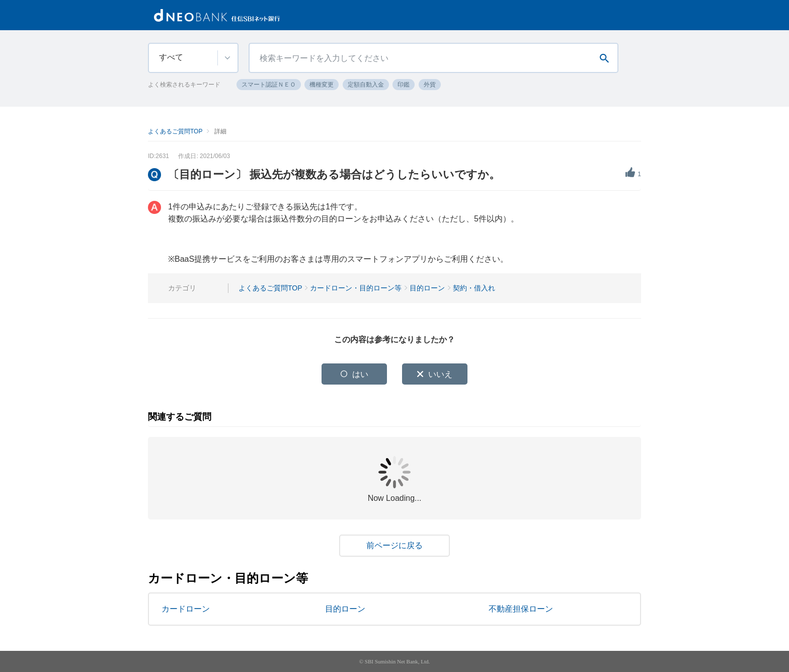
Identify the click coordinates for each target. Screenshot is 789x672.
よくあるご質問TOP (175, 131)
